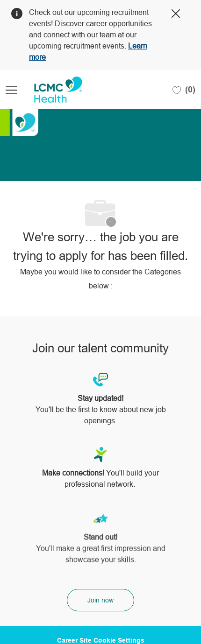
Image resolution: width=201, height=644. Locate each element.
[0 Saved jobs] (184, 90)
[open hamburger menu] (11, 90)
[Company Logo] (52, 90)
